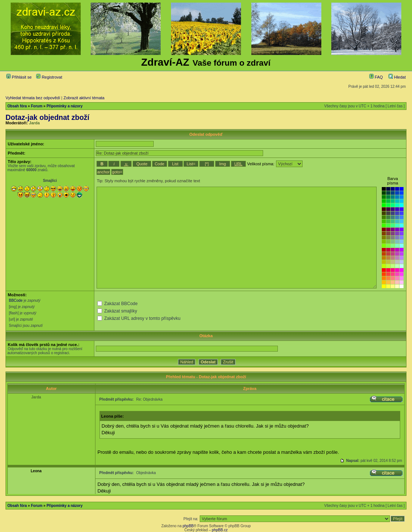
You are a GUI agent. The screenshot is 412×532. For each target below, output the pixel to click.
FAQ (376, 77)
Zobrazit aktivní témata (84, 98)
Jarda (34, 123)
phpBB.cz (220, 530)
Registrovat (49, 77)
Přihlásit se (19, 77)
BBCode (16, 300)
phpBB (188, 526)
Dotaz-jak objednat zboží (48, 117)
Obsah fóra (17, 106)
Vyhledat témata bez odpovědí (33, 98)
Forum (37, 106)
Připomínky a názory (64, 106)
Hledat (397, 77)
